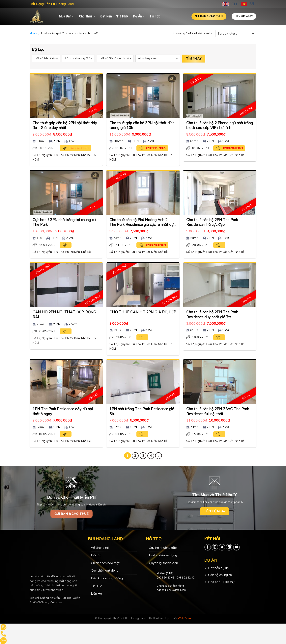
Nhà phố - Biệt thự (221, 582)
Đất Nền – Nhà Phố (114, 16)
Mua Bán (66, 16)
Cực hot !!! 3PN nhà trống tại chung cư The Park (64, 222)
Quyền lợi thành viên (163, 563)
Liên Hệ (96, 593)
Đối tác (96, 555)
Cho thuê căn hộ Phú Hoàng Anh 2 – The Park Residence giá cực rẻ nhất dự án (142, 222)
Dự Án (139, 16)
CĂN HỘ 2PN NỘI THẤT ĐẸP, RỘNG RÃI (64, 314)
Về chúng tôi (100, 548)
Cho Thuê (87, 16)
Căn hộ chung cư (220, 575)
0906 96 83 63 (166, 578)
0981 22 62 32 (186, 578)
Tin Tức (155, 16)
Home (33, 33)
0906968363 (79, 148)
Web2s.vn (184, 618)
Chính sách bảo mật (105, 563)
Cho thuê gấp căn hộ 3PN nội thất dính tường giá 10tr (142, 125)
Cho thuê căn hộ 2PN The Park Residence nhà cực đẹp (212, 222)
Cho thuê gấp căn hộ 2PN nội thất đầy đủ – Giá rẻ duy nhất (65, 125)
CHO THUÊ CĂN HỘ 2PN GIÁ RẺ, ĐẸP (143, 312)
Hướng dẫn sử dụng (163, 555)
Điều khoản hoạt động (107, 578)
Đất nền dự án (218, 568)
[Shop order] (236, 34)
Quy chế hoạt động (105, 570)
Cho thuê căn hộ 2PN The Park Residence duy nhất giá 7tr (212, 314)
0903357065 (156, 148)
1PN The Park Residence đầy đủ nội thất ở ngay (63, 411)
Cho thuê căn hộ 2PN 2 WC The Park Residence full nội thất (218, 411)
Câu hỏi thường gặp (163, 548)
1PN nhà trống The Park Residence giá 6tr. (142, 411)
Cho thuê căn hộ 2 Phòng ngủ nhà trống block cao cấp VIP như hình (220, 125)
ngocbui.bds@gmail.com (172, 590)
